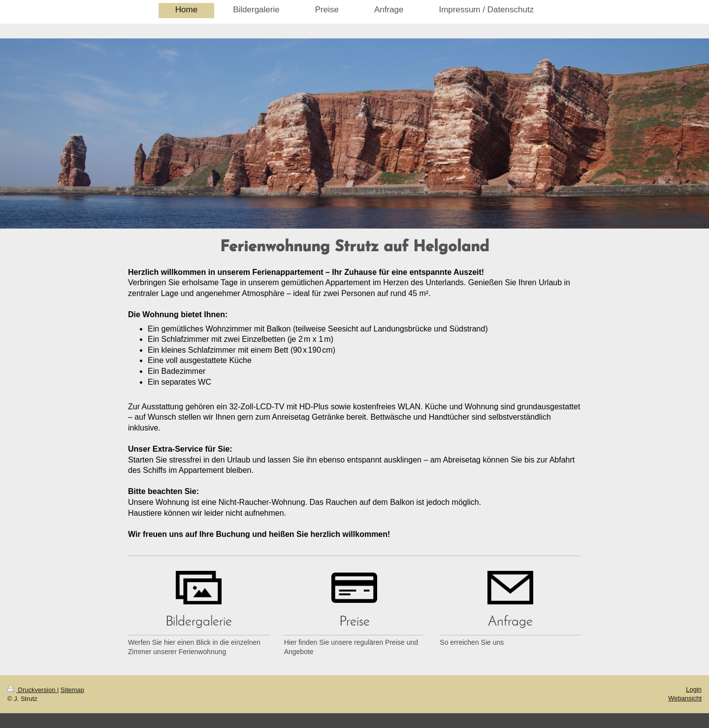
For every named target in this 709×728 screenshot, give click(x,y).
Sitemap (72, 690)
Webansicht (685, 698)
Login (694, 689)
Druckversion (32, 690)
